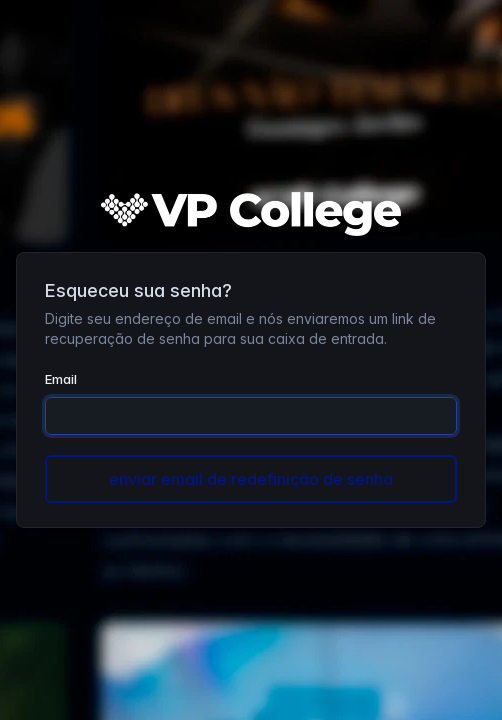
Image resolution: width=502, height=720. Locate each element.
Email (61, 379)
